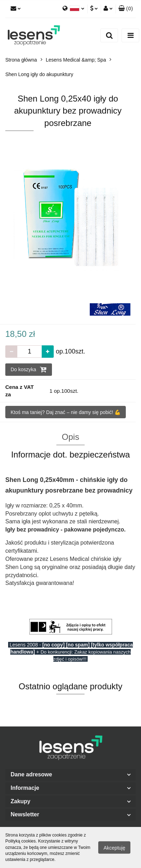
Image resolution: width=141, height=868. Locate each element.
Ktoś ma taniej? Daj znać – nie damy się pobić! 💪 (66, 412)
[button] (126, 9)
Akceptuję (114, 848)
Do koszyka (29, 369)
